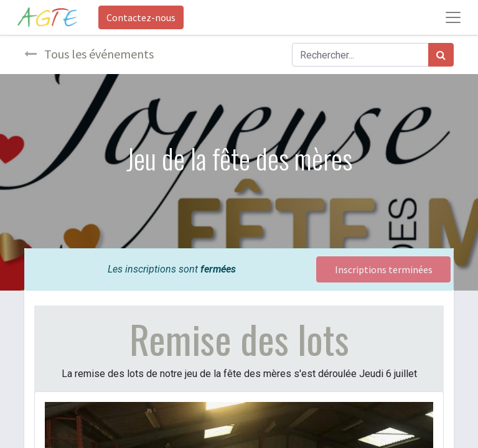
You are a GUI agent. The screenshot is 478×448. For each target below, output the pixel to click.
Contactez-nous (141, 17)
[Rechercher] (441, 55)
